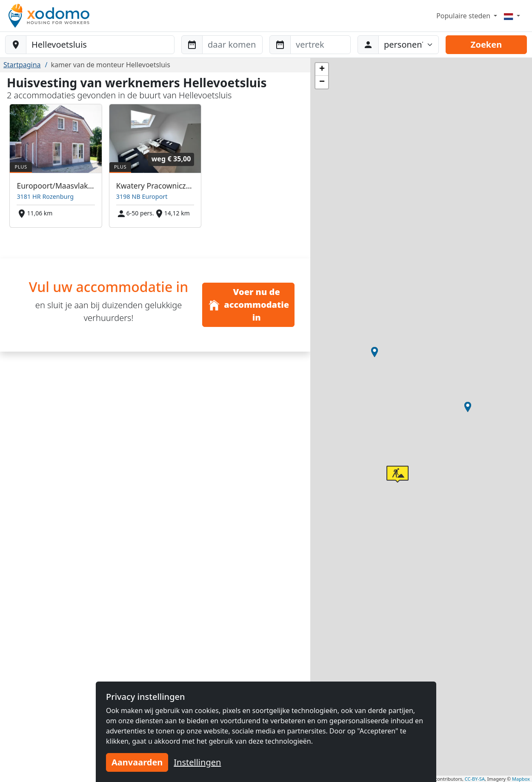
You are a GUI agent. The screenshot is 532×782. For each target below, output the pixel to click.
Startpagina (22, 65)
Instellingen (197, 762)
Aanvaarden (137, 762)
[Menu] (512, 16)
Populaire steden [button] (464, 16)
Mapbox (521, 779)
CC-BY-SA (475, 779)
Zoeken (486, 44)
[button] (468, 407)
